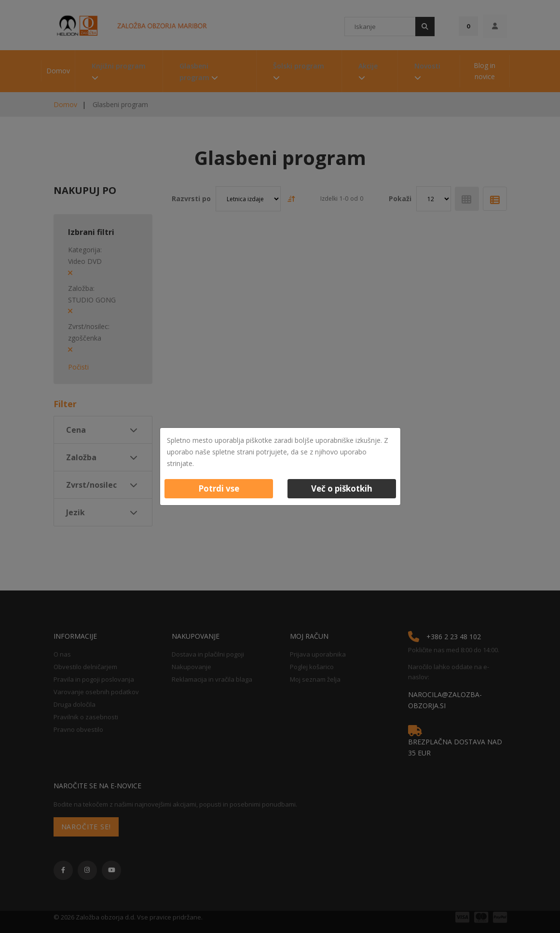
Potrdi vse (219, 488)
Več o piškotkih (342, 488)
